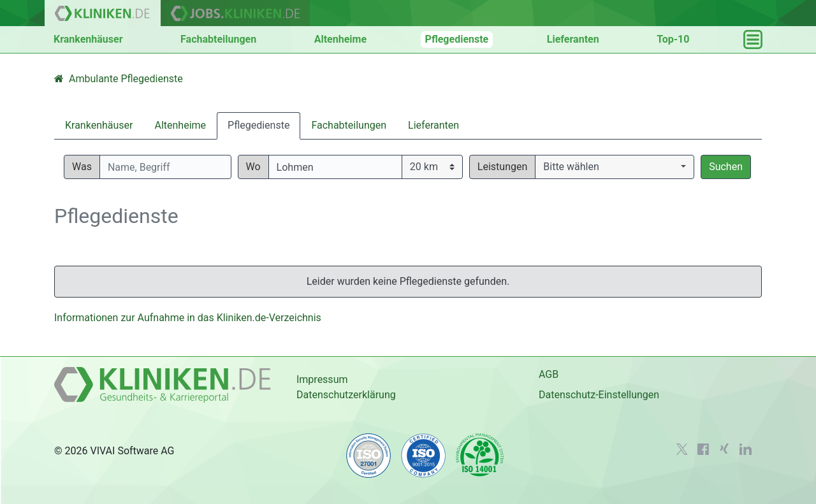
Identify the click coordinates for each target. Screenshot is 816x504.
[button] (615, 167)
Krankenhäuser (88, 39)
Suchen (726, 167)
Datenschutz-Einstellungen (599, 395)
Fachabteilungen (218, 39)
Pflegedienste (457, 39)
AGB (549, 374)
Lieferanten (573, 39)
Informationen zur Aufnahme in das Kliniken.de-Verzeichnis (188, 318)
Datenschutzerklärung (346, 395)
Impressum (322, 379)
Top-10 (673, 39)
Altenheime (340, 39)
